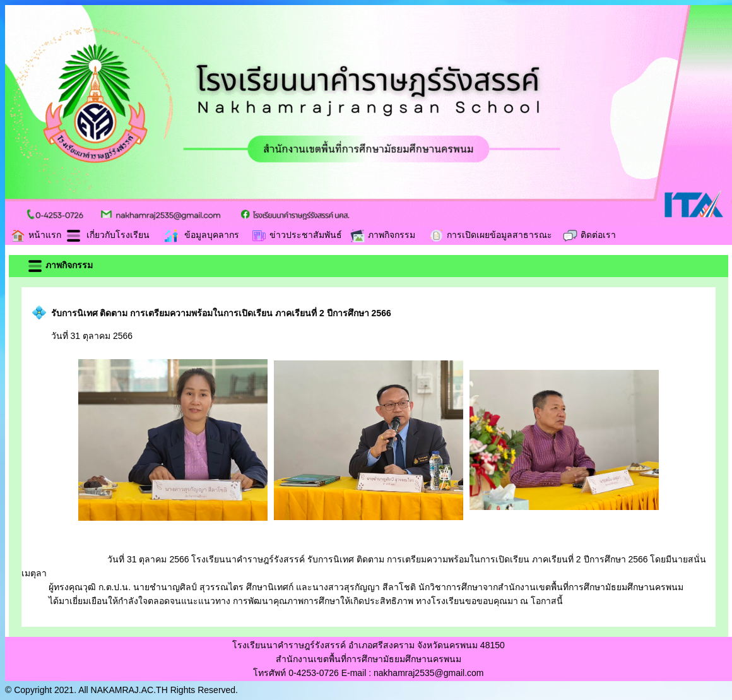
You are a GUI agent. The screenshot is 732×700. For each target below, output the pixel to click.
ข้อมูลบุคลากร (201, 235)
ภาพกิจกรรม (382, 235)
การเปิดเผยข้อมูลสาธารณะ (490, 235)
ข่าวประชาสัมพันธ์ (297, 235)
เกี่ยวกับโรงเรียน (108, 235)
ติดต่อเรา (589, 235)
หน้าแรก (36, 235)
